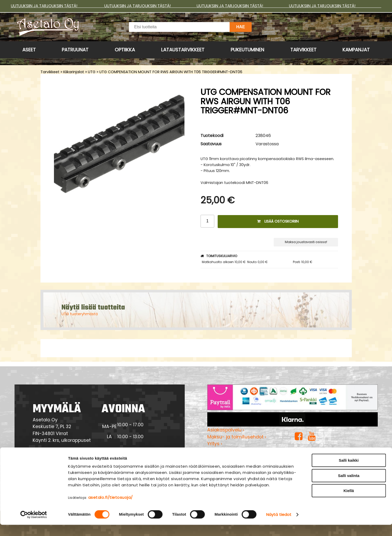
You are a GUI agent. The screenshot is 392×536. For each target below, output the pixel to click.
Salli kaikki (349, 472)
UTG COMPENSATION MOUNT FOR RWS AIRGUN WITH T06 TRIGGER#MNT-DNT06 (171, 72)
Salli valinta (349, 487)
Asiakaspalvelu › (226, 430)
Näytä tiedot (279, 526)
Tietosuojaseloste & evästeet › (242, 457)
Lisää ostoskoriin (278, 221)
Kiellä (349, 502)
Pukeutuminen (247, 50)
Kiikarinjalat (74, 72)
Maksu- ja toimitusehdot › (237, 437)
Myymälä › (219, 451)
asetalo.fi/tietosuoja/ (111, 509)
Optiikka (125, 50)
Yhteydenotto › (56, 455)
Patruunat (75, 50)
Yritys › (215, 444)
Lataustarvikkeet (183, 50)
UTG (92, 72)
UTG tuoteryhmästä (80, 314)
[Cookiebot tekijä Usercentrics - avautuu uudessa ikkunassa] (34, 526)
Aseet (29, 50)
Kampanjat (356, 50)
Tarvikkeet (303, 50)
